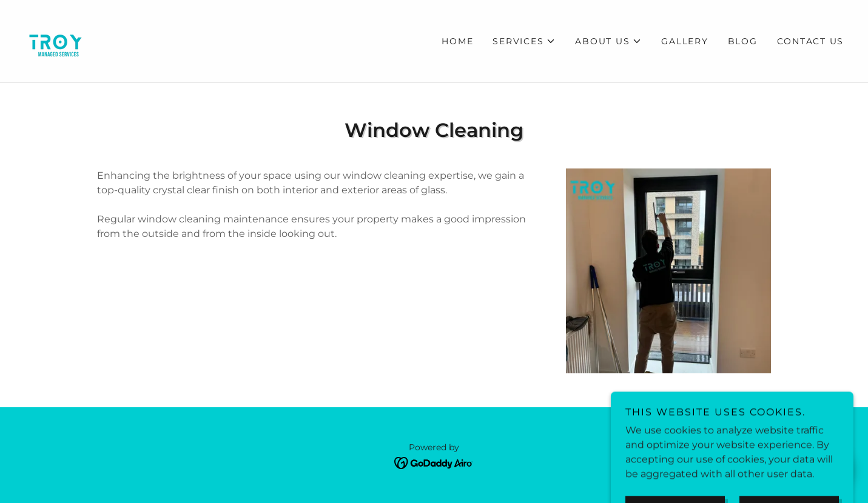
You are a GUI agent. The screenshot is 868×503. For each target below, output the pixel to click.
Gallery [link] (685, 41)
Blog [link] (743, 41)
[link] (56, 40)
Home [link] (457, 41)
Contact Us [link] (811, 41)
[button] (524, 41)
